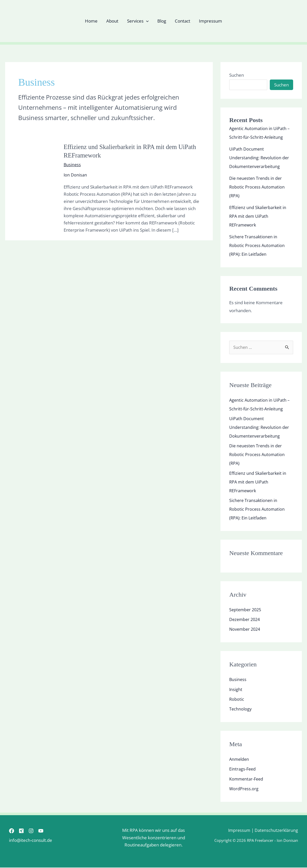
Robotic (237, 699)
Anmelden (240, 760)
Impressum (210, 21)
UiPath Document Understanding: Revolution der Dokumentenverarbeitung (260, 158)
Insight (236, 690)
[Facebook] (12, 831)
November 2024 (246, 630)
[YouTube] (50, 831)
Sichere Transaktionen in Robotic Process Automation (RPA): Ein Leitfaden (257, 245)
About (112, 21)
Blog (162, 21)
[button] (146, 21)
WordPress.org (244, 789)
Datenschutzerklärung (276, 831)
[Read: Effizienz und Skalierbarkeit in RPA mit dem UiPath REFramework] (31, 188)
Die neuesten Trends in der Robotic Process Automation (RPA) (257, 187)
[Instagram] (37, 831)
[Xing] (24, 831)
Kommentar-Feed (247, 779)
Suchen (237, 75)
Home (91, 21)
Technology (241, 709)
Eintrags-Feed (243, 769)
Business (73, 165)
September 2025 (246, 610)
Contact (183, 21)
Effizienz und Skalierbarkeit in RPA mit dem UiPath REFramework (258, 216)
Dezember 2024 (246, 620)
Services (138, 21)
